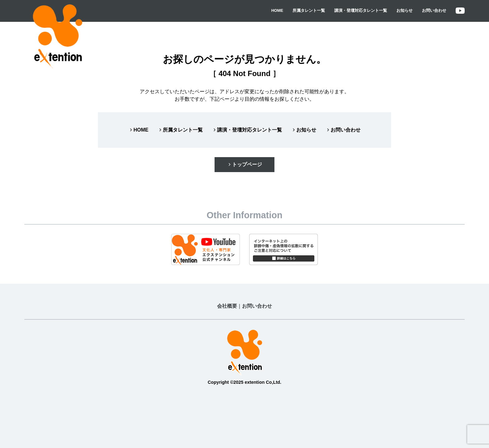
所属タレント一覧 (309, 10)
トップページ (244, 164)
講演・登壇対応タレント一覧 (361, 10)
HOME (277, 10)
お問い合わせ (434, 10)
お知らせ (404, 10)
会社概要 (227, 306)
